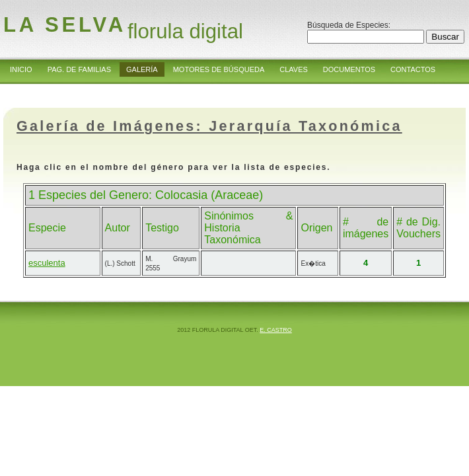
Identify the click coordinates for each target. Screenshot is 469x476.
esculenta (47, 263)
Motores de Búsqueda (219, 69)
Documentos (349, 69)
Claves (294, 69)
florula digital (185, 31)
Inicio (21, 69)
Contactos (413, 69)
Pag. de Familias (79, 69)
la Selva (65, 25)
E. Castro (276, 330)
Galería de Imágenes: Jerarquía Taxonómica (209, 126)
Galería (142, 69)
